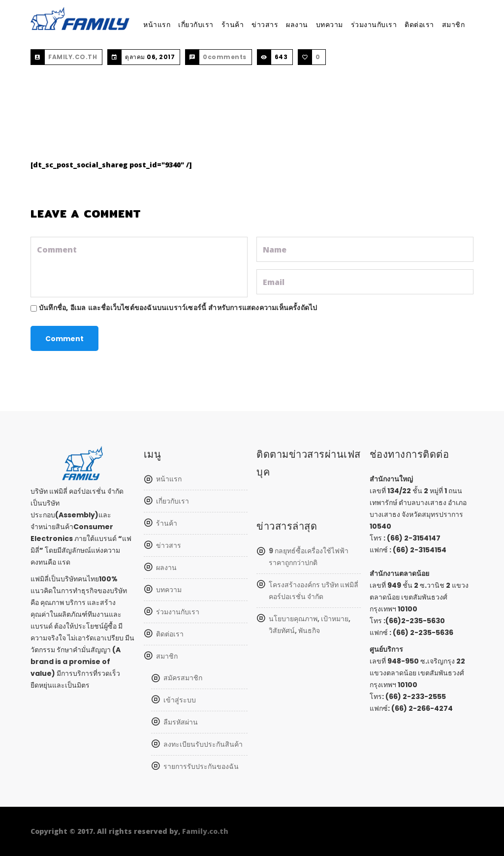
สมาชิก (454, 25)
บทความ (330, 25)
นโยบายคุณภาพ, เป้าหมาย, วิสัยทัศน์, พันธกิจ (310, 625)
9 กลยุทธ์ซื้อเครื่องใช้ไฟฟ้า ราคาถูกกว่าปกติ (309, 557)
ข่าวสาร (265, 25)
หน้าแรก (157, 25)
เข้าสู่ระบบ (180, 700)
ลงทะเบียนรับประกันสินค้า (203, 744)
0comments (225, 57)
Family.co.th (205, 831)
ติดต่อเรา (419, 25)
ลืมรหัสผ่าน (181, 722)
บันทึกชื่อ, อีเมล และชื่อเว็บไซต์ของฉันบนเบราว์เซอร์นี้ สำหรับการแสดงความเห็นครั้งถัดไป (178, 307)
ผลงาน (297, 25)
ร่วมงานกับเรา (374, 25)
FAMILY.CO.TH (73, 57)
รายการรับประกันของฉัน (201, 766)
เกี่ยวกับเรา (196, 25)
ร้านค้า (233, 25)
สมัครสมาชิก (183, 678)
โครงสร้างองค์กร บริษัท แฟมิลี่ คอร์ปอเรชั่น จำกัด (314, 591)
